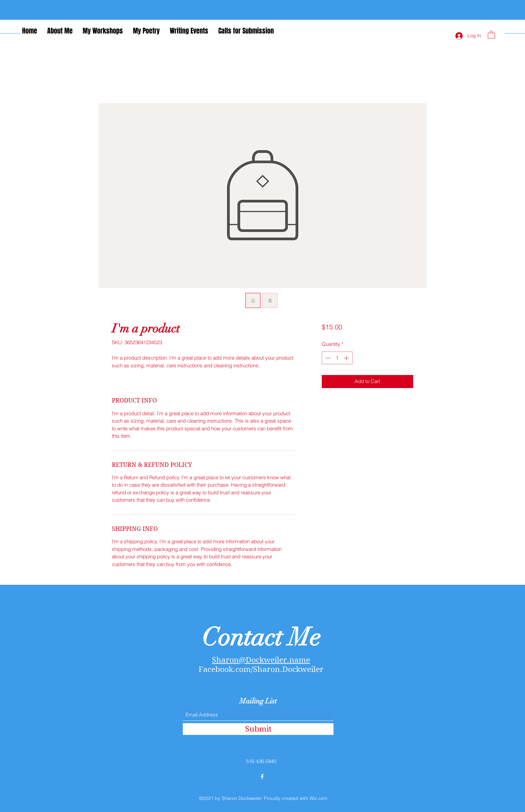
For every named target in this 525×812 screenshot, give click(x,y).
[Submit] (258, 729)
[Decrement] (327, 358)
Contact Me (261, 637)
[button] (491, 34)
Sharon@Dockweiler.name (261, 660)
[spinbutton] (337, 358)
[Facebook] (262, 776)
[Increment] (347, 358)
